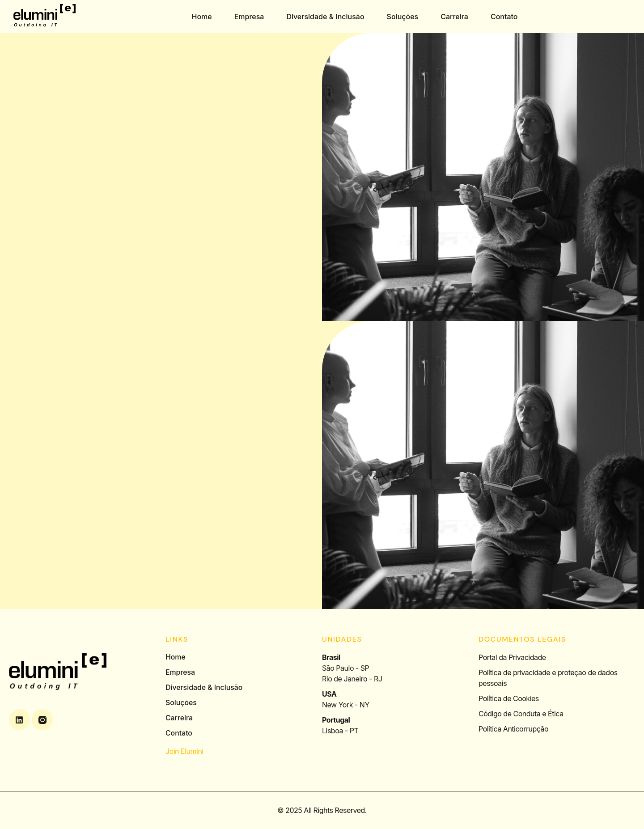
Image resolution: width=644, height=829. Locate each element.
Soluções (403, 17)
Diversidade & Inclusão (326, 17)
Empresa (250, 17)
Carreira (455, 17)
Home (202, 17)
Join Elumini (184, 751)
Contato (505, 17)
